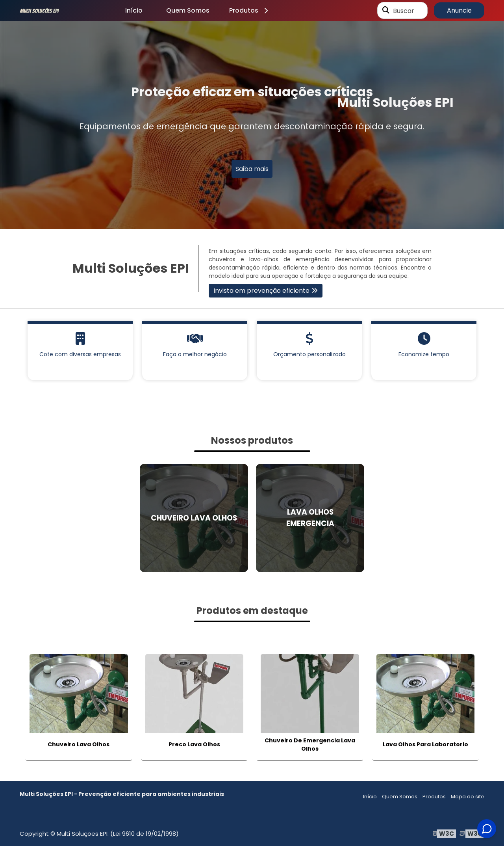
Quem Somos (188, 10)
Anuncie (459, 10)
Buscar (404, 10)
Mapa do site (468, 797)
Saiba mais (252, 170)
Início (134, 10)
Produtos (250, 10)
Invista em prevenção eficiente (261, 291)
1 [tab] (252, 219)
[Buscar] (386, 11)
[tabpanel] (252, 125)
